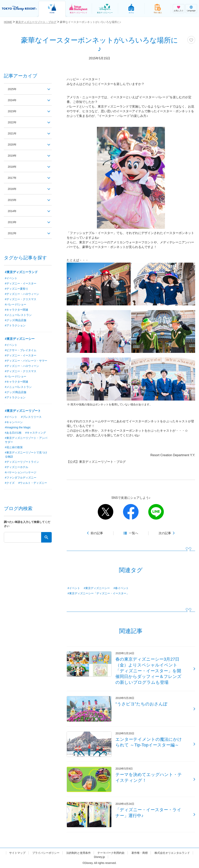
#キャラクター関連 (17, 310)
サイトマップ (17, 853)
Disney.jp (99, 857)
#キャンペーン (14, 422)
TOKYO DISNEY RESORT (19, 9)
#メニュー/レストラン (18, 315)
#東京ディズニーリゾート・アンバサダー (26, 440)
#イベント (74, 588)
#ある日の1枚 (13, 433)
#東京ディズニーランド (21, 272)
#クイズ (10, 483)
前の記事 (97, 533)
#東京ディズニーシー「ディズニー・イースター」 (98, 593)
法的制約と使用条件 (79, 853)
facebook (131, 512)
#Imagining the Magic (18, 427)
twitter (106, 512)
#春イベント (121, 588)
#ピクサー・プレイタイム (21, 350)
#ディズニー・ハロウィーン (22, 294)
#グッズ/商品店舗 (16, 320)
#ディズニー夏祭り (17, 289)
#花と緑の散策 (14, 447)
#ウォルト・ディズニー (33, 483)
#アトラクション (15, 325)
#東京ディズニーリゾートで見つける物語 (26, 455)
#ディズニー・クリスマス (21, 299)
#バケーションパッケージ (21, 472)
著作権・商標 (140, 853)
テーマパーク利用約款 (111, 853)
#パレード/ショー (16, 304)
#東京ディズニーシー (97, 588)
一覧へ (134, 533)
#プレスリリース (31, 417)
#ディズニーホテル (17, 467)
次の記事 (165, 533)
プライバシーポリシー (46, 853)
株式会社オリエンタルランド (172, 853)
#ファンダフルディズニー (21, 478)
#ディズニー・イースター (21, 283)
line (156, 512)
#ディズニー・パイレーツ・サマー (26, 361)
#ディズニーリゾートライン (22, 462)
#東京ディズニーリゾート (23, 411)
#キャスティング (36, 433)
